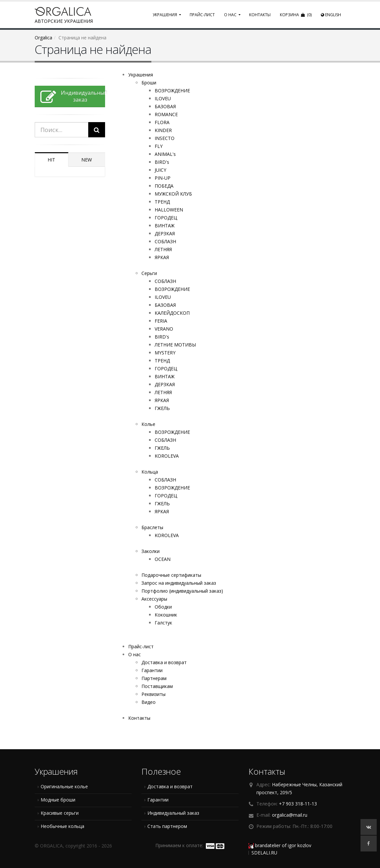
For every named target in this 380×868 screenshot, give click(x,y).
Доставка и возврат (164, 662)
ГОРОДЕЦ (166, 218)
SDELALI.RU (264, 853)
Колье (148, 424)
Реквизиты (153, 694)
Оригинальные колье (64, 786)
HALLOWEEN (169, 210)
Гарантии (152, 670)
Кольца (150, 472)
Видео (149, 702)
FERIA (161, 321)
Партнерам (154, 678)
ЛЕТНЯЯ (163, 249)
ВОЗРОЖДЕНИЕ (172, 91)
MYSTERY (165, 353)
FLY (159, 146)
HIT (51, 160)
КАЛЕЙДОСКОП (172, 313)
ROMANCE (166, 114)
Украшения (165, 15)
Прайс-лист (202, 15)
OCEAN (163, 559)
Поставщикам (157, 686)
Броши (149, 83)
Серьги (149, 273)
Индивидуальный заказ (173, 813)
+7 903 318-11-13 (298, 804)
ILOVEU (163, 98)
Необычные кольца (62, 826)
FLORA (162, 122)
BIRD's (162, 162)
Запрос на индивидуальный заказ (179, 583)
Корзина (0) (296, 15)
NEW (87, 160)
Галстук (163, 623)
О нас (230, 15)
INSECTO (165, 138)
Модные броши (58, 800)
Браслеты (152, 527)
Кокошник (166, 615)
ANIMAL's (165, 154)
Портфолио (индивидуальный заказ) (182, 591)
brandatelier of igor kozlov (280, 845)
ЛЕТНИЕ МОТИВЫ (175, 345)
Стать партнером (167, 826)
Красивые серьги (60, 813)
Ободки (163, 607)
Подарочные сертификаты (171, 575)
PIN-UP (163, 178)
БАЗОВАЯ (165, 106)
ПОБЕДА (164, 186)
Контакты (260, 15)
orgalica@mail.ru (290, 815)
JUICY (160, 170)
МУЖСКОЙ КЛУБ (173, 194)
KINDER (163, 130)
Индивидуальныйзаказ (73, 97)
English (331, 15)
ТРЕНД (162, 202)
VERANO (164, 329)
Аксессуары (154, 599)
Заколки (151, 551)
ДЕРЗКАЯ (165, 233)
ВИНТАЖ (165, 226)
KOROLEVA (167, 456)
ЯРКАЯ (162, 257)
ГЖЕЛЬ (162, 408)
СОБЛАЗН (165, 241)
